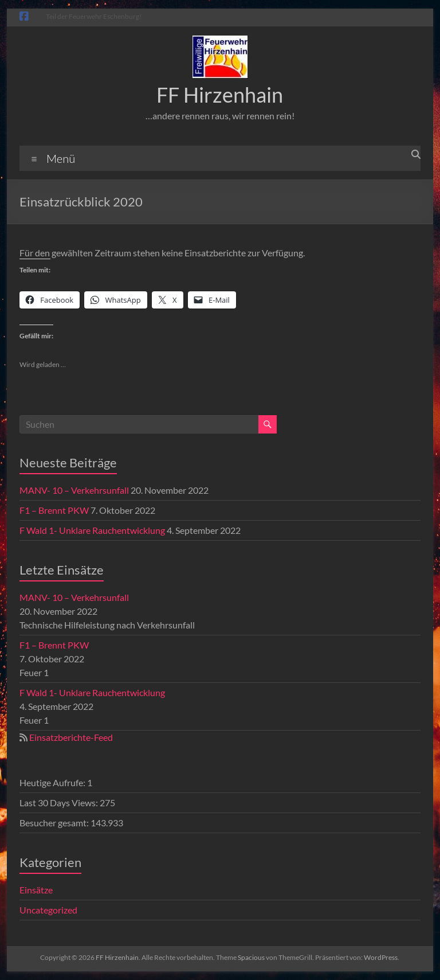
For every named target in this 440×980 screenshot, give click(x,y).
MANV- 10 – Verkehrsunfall (74, 490)
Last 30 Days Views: (60, 803)
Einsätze (36, 890)
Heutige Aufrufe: (53, 782)
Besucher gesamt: (55, 823)
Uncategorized (48, 910)
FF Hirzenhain (220, 95)
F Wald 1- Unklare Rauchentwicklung (92, 530)
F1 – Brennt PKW (54, 510)
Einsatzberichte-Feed (71, 737)
